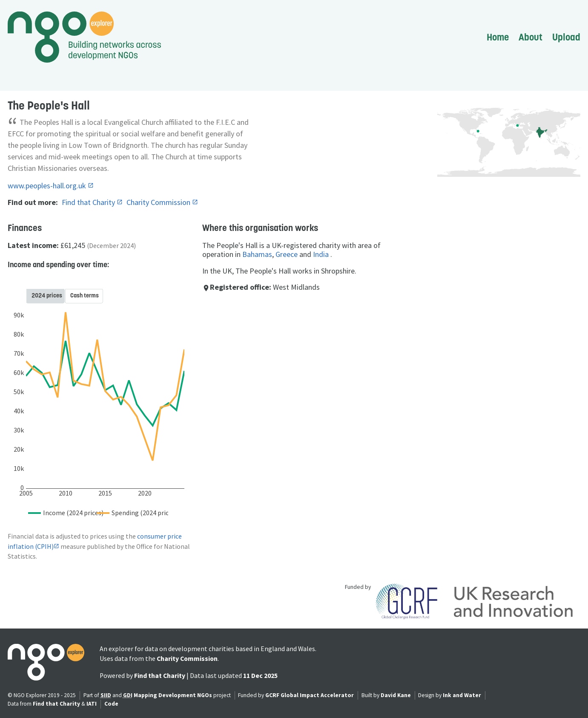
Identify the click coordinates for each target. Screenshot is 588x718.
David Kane (396, 695)
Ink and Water (462, 695)
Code (111, 704)
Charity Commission (159, 202)
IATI (92, 704)
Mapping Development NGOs (173, 695)
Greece (287, 254)
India (321, 254)
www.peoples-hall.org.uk (48, 186)
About (531, 37)
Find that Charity (89, 202)
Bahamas (257, 254)
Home (498, 37)
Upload (566, 37)
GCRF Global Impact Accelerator (310, 695)
